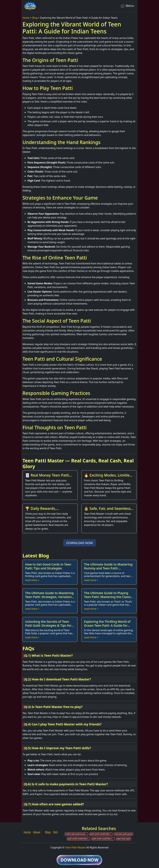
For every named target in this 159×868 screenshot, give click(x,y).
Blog (35, 18)
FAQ (55, 832)
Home (26, 18)
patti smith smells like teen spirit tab (79, 839)
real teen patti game (123, 834)
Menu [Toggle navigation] (127, 6)
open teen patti (123, 839)
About (37, 832)
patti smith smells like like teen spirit (101, 834)
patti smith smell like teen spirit (103, 839)
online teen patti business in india (77, 834)
